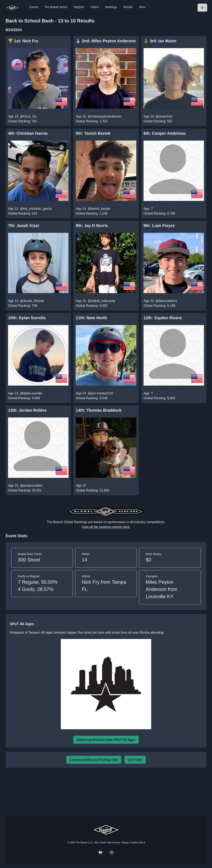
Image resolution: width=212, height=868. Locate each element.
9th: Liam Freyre (159, 226)
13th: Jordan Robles (27, 410)
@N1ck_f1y (28, 116)
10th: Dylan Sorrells (27, 318)
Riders (95, 7)
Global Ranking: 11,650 (92, 490)
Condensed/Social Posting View (94, 760)
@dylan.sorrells (31, 393)
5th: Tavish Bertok (93, 133)
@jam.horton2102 (100, 393)
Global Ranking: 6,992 (92, 306)
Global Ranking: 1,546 (92, 213)
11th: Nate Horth (91, 318)
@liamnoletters (166, 301)
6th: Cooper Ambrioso (165, 133)
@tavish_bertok (99, 209)
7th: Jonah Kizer (24, 226)
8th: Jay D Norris (92, 226)
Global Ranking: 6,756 (159, 213)
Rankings (111, 7)
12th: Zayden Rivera (163, 318)
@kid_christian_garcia (36, 209)
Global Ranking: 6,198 (159, 306)
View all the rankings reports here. (106, 527)
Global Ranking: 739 (23, 306)
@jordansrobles (31, 486)
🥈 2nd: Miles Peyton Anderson (106, 41)
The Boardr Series (56, 7)
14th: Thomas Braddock (99, 410)
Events (34, 7)
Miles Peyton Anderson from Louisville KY (162, 589)
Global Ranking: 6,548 (92, 398)
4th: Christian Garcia (28, 133)
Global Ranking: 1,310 (92, 121)
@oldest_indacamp (101, 301)
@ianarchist (164, 116)
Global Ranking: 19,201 (25, 490)
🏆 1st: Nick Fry (23, 41)
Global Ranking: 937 (158, 121)
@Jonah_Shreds (32, 301)
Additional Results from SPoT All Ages (106, 740)
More (142, 7)
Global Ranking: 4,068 (24, 398)
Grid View (135, 760)
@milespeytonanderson (105, 116)
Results (128, 7)
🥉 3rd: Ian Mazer (160, 41)
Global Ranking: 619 (23, 213)
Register (79, 7)
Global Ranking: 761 (23, 121)
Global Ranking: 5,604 (159, 398)
